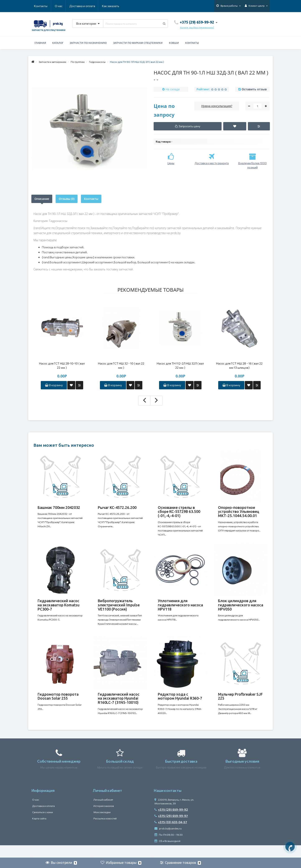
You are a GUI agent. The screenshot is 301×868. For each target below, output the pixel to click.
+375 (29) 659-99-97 (171, 828)
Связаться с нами (43, 825)
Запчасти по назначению (88, 43)
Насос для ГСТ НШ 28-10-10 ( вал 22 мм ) (62, 365)
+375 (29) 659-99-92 (171, 822)
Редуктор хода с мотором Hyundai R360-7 (180, 705)
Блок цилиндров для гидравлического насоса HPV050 (241, 609)
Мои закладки (102, 825)
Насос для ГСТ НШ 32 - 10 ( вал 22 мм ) (121, 365)
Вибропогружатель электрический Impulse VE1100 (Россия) (119, 609)
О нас (38, 6)
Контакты (113, 6)
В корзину (54, 385)
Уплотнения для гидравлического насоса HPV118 (180, 609)
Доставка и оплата (62, 6)
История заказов (104, 818)
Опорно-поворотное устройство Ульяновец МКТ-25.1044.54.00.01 (239, 512)
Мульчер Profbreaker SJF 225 (240, 705)
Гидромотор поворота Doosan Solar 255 (58, 705)
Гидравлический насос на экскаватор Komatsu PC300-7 (59, 609)
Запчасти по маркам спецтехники (138, 43)
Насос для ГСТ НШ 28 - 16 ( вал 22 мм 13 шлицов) (239, 365)
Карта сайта (39, 831)
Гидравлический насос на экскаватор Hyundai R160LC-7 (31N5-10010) (119, 707)
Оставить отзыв (254, 89)
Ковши (174, 43)
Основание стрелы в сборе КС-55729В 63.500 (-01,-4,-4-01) (179, 512)
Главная (40, 43)
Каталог (58, 43)
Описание (42, 199)
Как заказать (91, 6)
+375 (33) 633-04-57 (171, 835)
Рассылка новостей (105, 831)
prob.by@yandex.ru (168, 841)
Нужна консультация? (217, 106)
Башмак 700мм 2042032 (59, 507)
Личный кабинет (103, 812)
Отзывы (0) (67, 199)
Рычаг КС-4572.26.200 (117, 507)
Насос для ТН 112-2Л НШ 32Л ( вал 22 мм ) (180, 365)
